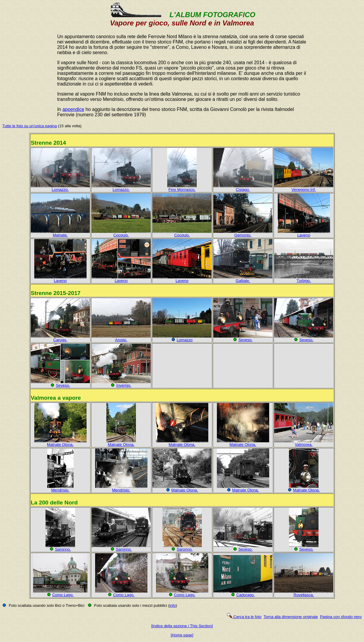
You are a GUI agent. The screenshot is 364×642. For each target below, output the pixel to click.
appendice (73, 109)
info (173, 605)
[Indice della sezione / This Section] (182, 626)
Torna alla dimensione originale (291, 617)
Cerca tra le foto (244, 617)
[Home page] (182, 635)
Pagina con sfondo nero (341, 617)
